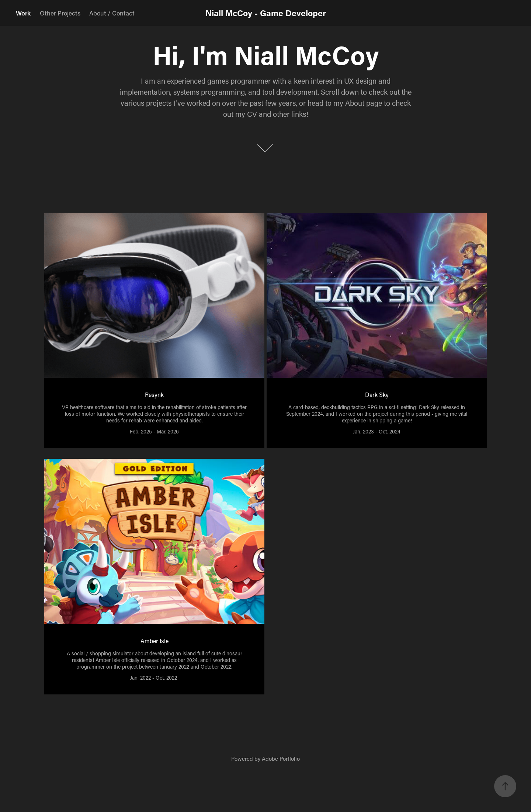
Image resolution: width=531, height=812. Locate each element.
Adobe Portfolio (281, 759)
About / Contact (112, 13)
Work (23, 13)
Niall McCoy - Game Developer (266, 13)
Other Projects (60, 13)
